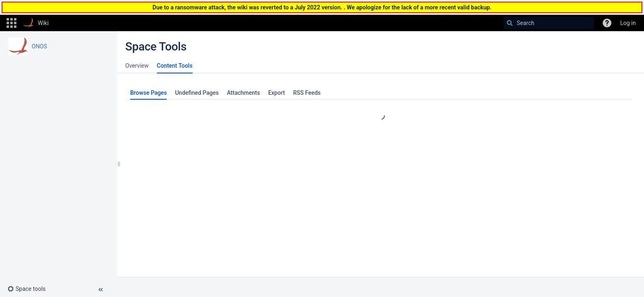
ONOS (39, 46)
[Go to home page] (36, 23)
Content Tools (175, 66)
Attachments (243, 93)
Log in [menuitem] (628, 23)
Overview (137, 66)
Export (277, 93)
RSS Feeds (307, 93)
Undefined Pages (197, 93)
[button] (11, 23)
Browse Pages (148, 93)
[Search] (510, 23)
